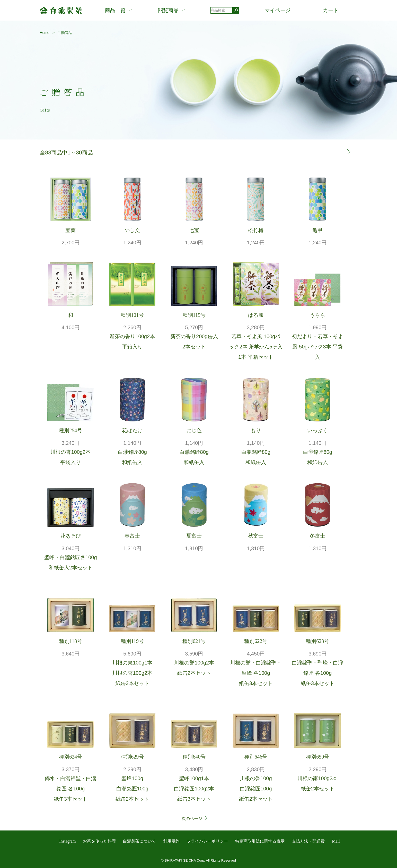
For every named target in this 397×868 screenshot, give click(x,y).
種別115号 (194, 315)
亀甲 (317, 230)
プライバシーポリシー (207, 841)
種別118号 (71, 641)
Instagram (67, 841)
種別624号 (70, 757)
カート (331, 10)
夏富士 (194, 536)
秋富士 (256, 536)
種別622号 (256, 641)
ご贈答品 (65, 33)
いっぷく (317, 430)
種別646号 (256, 757)
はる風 (256, 315)
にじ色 (194, 430)
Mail (336, 841)
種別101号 (132, 315)
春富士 (132, 536)
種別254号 (70, 430)
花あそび (70, 536)
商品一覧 (115, 10)
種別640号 (194, 757)
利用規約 (171, 841)
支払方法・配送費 (308, 841)
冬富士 (317, 536)
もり (256, 430)
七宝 (194, 230)
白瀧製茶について (139, 841)
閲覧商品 (168, 10)
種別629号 (132, 757)
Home (44, 33)
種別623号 (317, 641)
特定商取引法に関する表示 (260, 841)
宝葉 (70, 230)
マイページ (278, 10)
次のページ (195, 819)
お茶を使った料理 (99, 841)
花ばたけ (132, 430)
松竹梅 (256, 230)
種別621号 (194, 641)
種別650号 (317, 757)
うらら (317, 315)
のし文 (132, 230)
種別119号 (132, 641)
